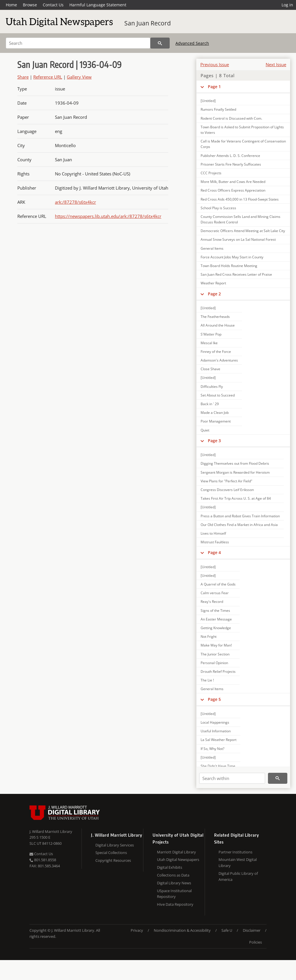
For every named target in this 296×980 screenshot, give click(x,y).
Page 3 (214, 441)
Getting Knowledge (216, 628)
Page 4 (214, 552)
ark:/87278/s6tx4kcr (75, 202)
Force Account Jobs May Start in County (232, 257)
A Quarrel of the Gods (218, 584)
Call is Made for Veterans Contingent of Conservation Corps (243, 144)
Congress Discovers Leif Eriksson (227, 490)
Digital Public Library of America (238, 876)
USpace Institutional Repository (174, 894)
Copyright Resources (113, 860)
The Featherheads (215, 317)
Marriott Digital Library (176, 852)
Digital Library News (174, 883)
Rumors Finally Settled (218, 109)
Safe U (227, 930)
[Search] (78, 43)
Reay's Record (212, 602)
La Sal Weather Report (219, 740)
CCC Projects (211, 173)
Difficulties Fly (212, 387)
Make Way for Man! (216, 645)
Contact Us (53, 5)
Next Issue (276, 64)
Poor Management (216, 421)
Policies (256, 942)
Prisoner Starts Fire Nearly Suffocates (231, 164)
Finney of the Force (216, 352)
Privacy (137, 930)
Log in (287, 5)
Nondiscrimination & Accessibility (182, 930)
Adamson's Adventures (219, 360)
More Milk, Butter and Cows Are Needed (233, 182)
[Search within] (232, 778)
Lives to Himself (213, 533)
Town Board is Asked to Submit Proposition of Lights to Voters (242, 130)
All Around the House (218, 325)
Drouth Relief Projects (218, 671)
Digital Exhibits (170, 867)
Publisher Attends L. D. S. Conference (230, 156)
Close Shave (210, 369)
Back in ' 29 (210, 404)
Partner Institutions (235, 852)
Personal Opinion (214, 663)
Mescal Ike (209, 343)
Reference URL (48, 77)
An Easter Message (216, 619)
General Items (212, 248)
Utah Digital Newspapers (178, 859)
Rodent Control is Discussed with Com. (231, 118)
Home (11, 5)
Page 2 (214, 294)
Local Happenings (215, 722)
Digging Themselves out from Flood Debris (235, 463)
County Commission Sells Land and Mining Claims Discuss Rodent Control (240, 219)
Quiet (205, 430)
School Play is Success (218, 208)
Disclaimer (252, 930)
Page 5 (214, 699)
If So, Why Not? (212, 749)
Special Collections (111, 853)
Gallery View (79, 77)
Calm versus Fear (215, 593)
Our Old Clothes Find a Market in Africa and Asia (239, 525)
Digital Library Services (115, 845)
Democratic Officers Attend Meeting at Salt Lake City (243, 231)
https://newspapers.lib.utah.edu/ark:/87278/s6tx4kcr (108, 216)
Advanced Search (192, 43)
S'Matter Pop (211, 334)
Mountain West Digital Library (238, 863)
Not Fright (209, 637)
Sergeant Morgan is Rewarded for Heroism (235, 472)
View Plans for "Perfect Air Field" (226, 481)
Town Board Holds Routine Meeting (229, 266)
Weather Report (213, 283)
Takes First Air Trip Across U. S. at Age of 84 (236, 498)
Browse (30, 5)
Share (23, 77)
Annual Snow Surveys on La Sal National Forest (238, 239)
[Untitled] (208, 101)
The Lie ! (207, 680)
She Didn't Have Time (218, 766)
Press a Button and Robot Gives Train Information (240, 516)
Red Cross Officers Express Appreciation (233, 190)
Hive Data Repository (175, 904)
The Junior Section (215, 654)
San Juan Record (148, 23)
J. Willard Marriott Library (51, 831)
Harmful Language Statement (98, 5)
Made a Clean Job (215, 413)
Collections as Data (173, 875)
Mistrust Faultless (215, 542)
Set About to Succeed (218, 395)
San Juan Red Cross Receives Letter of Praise (236, 274)
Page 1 (214, 87)
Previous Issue (215, 64)
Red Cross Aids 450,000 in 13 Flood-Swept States (240, 199)
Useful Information (216, 731)
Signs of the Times (215, 611)
